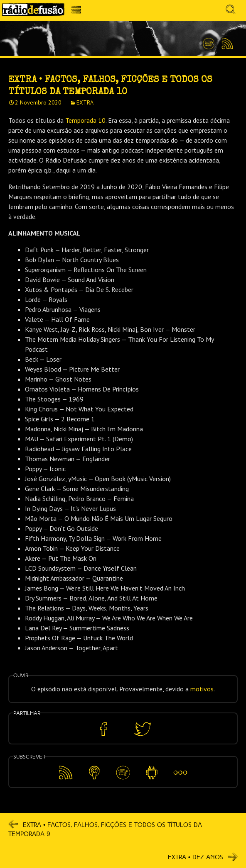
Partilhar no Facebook (103, 729)
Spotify (209, 40)
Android (152, 767)
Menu (78, 12)
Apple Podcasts (94, 771)
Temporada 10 (85, 120)
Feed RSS (226, 44)
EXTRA (85, 102)
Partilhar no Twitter (143, 729)
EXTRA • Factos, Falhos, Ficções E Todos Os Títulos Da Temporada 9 (105, 829)
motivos (202, 689)
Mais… (180, 767)
